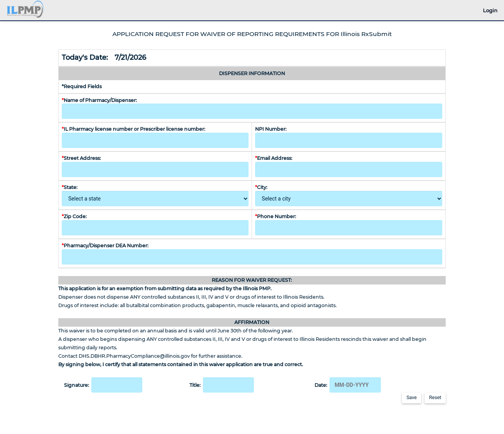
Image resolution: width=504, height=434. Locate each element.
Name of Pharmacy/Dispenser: (100, 100)
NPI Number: (271, 129)
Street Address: (82, 158)
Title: (222, 385)
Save (412, 397)
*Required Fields (82, 86)
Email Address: (275, 158)
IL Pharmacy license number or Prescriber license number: (133, 129)
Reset (435, 397)
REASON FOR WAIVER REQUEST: (252, 280)
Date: (348, 385)
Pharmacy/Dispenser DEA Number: (106, 246)
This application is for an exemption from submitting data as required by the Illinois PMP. (165, 289)
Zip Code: (74, 216)
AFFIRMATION (252, 322)
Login (490, 10)
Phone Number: (276, 216)
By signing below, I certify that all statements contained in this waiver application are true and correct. (181, 364)
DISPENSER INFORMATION (252, 73)
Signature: (103, 385)
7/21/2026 (131, 58)
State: (71, 187)
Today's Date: (88, 58)
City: (262, 187)
